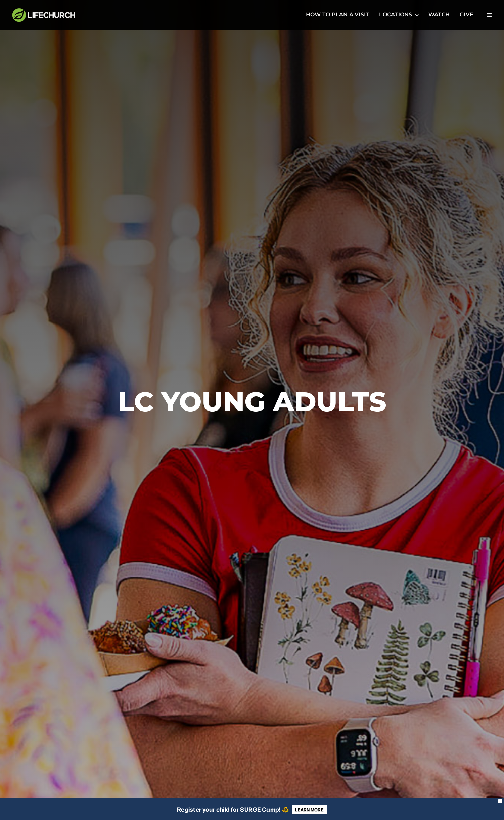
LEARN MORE (309, 809)
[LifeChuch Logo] (44, 10)
